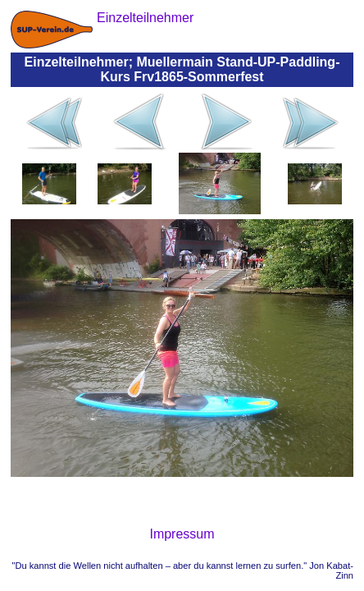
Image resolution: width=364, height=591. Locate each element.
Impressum (182, 534)
